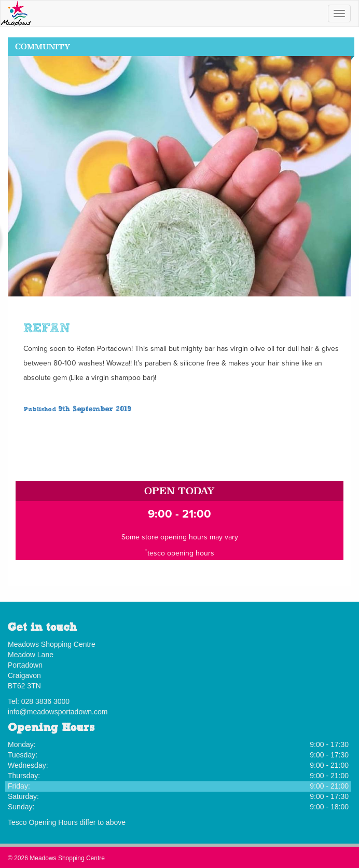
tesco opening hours (181, 553)
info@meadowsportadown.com (58, 712)
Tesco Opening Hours (43, 822)
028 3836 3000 (45, 701)
